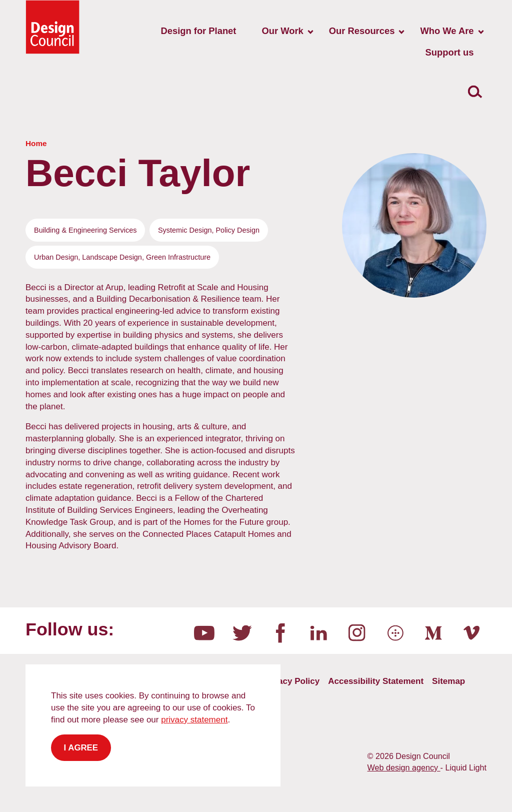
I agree (81, 748)
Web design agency (404, 767)
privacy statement (194, 720)
